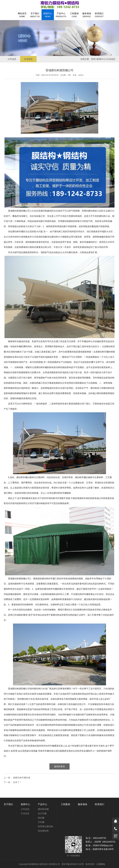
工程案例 (74, 15)
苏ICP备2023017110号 (73, 864)
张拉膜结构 (53, 237)
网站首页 (22, 15)
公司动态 (12, 59)
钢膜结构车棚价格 (22, 778)
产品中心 (61, 15)
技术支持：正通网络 (95, 864)
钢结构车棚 (80, 477)
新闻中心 (48, 15)
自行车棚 (42, 813)
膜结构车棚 (18, 231)
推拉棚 (41, 818)
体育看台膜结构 (45, 826)
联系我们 (99, 15)
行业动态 (28, 59)
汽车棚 (41, 822)
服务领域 (87, 15)
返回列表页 (59, 766)
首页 (93, 59)
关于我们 (35, 15)
